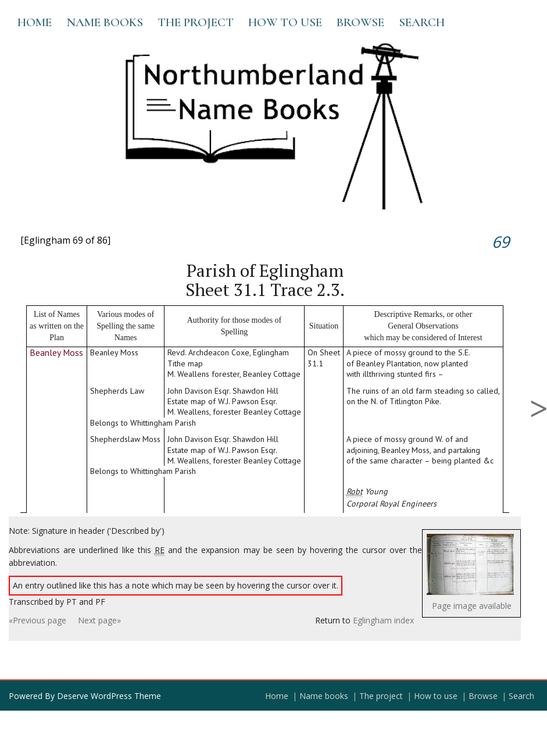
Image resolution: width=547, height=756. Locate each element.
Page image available (472, 606)
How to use (285, 22)
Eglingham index (383, 620)
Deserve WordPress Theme (109, 696)
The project (196, 22)
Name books (105, 22)
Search (422, 22)
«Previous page (37, 620)
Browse (360, 22)
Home (35, 22)
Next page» (99, 620)
